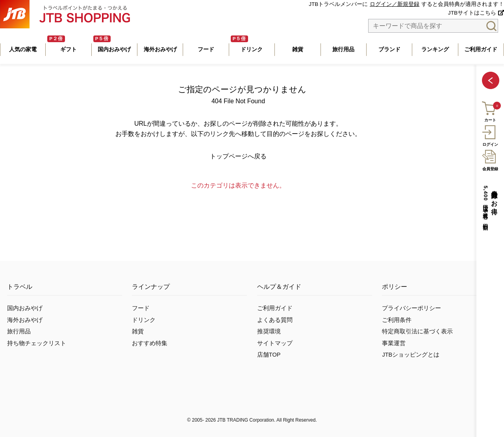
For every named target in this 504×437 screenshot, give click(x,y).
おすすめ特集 (150, 343)
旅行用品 (19, 331)
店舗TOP (269, 355)
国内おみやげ (25, 308)
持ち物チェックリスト (37, 343)
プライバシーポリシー (411, 308)
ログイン (490, 135)
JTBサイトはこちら (472, 13)
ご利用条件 (397, 320)
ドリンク (144, 320)
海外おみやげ (25, 320)
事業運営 (394, 343)
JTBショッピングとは (411, 355)
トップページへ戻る (238, 156)
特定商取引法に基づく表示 (417, 331)
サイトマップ (275, 343)
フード (141, 308)
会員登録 (490, 159)
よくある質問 (275, 320)
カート (490, 111)
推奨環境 (269, 331)
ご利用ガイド (275, 308)
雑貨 (138, 331)
